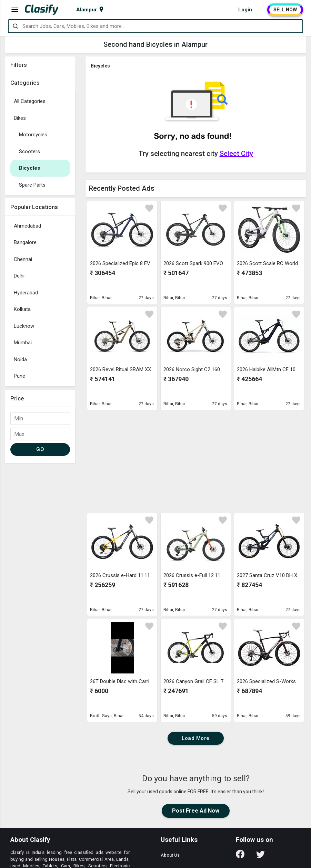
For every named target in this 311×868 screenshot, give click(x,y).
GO (40, 449)
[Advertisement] (40, 569)
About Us (170, 855)
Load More (196, 738)
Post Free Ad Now (196, 811)
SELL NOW (285, 10)
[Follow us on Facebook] (240, 856)
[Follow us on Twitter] (260, 856)
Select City (236, 154)
